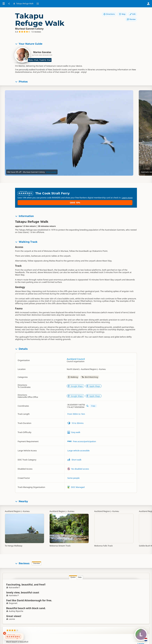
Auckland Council (76, 357)
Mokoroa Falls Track (103, 544)
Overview (36, 561)
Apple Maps (93, 384)
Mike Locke (51, 174)
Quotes (26, 575)
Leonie (99, 588)
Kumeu (26, 509)
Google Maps (75, 384)
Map (122, 14)
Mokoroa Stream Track (60, 544)
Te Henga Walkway (14, 544)
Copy (93, 404)
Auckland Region (13, 509)
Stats (33, 575)
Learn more (81, 200)
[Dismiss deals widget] (5, 633)
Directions (109, 14)
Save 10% (126, 198)
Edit (133, 14)
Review (131, 19)
